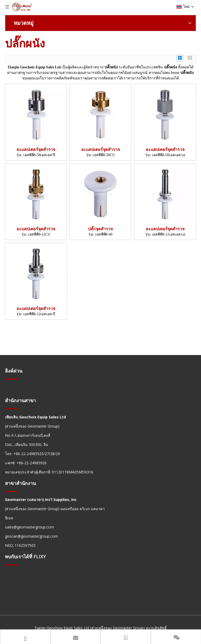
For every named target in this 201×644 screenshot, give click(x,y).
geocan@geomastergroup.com (31, 536)
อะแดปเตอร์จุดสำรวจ (36, 149)
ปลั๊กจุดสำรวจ (100, 229)
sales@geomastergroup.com (29, 527)
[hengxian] (11, 379)
